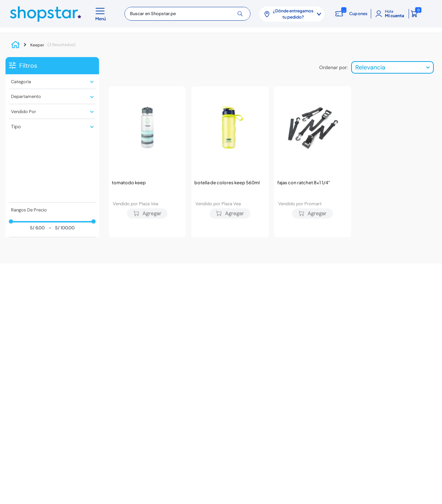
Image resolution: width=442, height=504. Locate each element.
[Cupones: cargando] (350, 14)
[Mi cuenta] (390, 14)
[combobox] (187, 14)
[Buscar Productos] (243, 14)
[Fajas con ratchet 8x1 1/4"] (313, 162)
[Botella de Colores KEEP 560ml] (230, 162)
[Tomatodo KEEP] (147, 162)
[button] (102, 14)
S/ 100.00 (62, 228)
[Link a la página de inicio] (17, 45)
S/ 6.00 (37, 228)
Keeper (37, 45)
